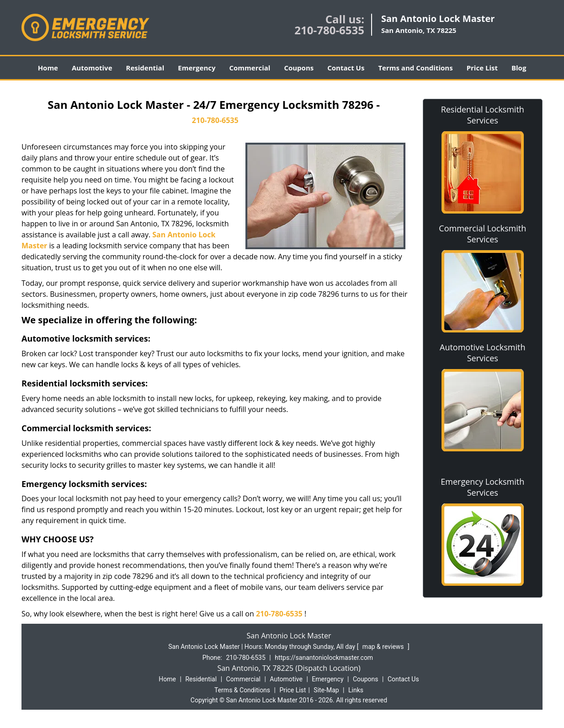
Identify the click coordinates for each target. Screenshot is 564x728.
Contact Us (346, 68)
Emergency (197, 68)
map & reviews (384, 647)
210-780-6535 (329, 30)
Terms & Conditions (242, 690)
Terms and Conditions (415, 68)
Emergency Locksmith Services (482, 487)
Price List (482, 68)
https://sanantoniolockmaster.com (324, 658)
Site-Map (326, 690)
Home (48, 68)
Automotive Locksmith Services (482, 353)
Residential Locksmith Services (483, 115)
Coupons (299, 68)
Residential (145, 68)
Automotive (92, 68)
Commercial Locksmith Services (482, 234)
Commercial (250, 68)
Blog (519, 68)
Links (356, 690)
